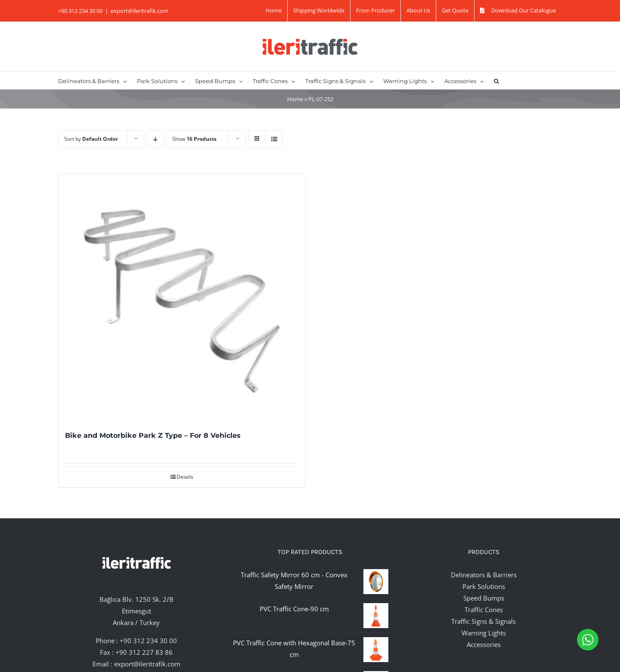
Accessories (484, 644)
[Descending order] (155, 139)
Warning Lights (484, 633)
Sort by (91, 139)
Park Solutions (484, 586)
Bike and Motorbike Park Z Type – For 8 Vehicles (153, 435)
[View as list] (274, 139)
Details (185, 477)
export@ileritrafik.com (139, 11)
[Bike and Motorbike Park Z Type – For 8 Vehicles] (182, 297)
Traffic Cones (484, 610)
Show (194, 139)
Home (295, 99)
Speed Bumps (484, 598)
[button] (496, 81)
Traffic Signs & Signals (484, 621)
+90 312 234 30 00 (148, 641)
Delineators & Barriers (484, 575)
